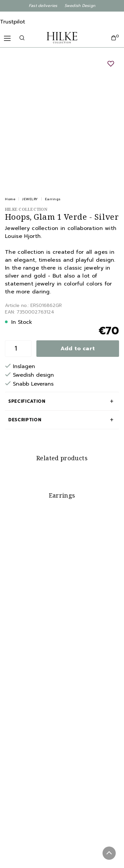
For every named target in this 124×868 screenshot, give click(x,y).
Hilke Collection (26, 209)
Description (25, 420)
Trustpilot (13, 22)
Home (10, 199)
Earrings (53, 199)
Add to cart (78, 349)
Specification (27, 401)
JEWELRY (30, 199)
